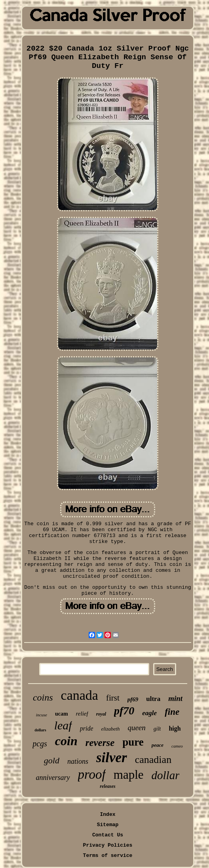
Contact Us (108, 835)
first (113, 698)
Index (107, 814)
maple (129, 775)
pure (133, 742)
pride (87, 728)
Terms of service (108, 856)
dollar (166, 775)
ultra (153, 699)
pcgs (40, 744)
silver (112, 758)
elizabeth (110, 729)
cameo (177, 746)
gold (52, 760)
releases (107, 786)
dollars (40, 730)
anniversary (53, 778)
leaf (63, 725)
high (175, 728)
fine (172, 712)
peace (158, 745)
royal (101, 714)
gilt (157, 729)
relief (82, 714)
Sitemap (108, 825)
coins (43, 697)
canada (80, 695)
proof (92, 774)
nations (78, 761)
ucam (62, 714)
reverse (100, 743)
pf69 (133, 699)
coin (66, 741)
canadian (153, 760)
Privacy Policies (108, 845)
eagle (149, 713)
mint (175, 698)
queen (136, 728)
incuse (42, 715)
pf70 (124, 711)
